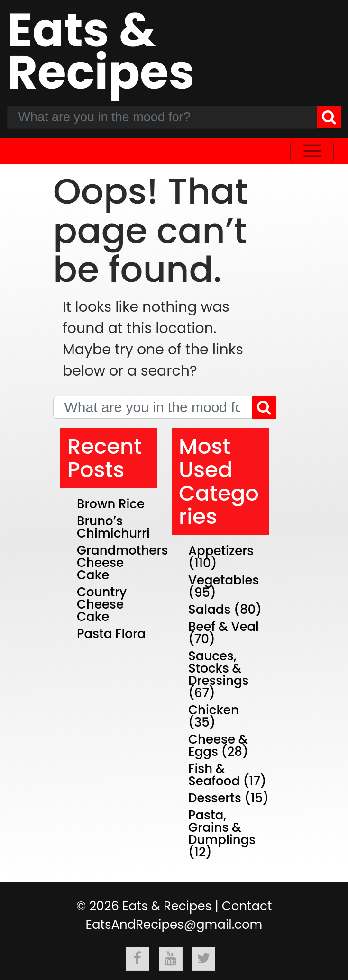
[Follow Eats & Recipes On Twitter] (203, 959)
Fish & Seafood (214, 775)
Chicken (214, 710)
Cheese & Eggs (218, 746)
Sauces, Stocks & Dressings (218, 668)
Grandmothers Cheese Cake (122, 563)
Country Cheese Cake (102, 604)
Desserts (215, 798)
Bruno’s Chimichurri (113, 527)
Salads (209, 610)
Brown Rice (111, 504)
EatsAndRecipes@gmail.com (174, 925)
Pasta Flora (111, 634)
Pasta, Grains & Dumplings (222, 827)
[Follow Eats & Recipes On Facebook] (137, 959)
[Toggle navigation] (312, 151)
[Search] (329, 117)
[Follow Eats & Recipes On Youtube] (171, 959)
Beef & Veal (224, 627)
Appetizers (221, 551)
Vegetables (224, 580)
